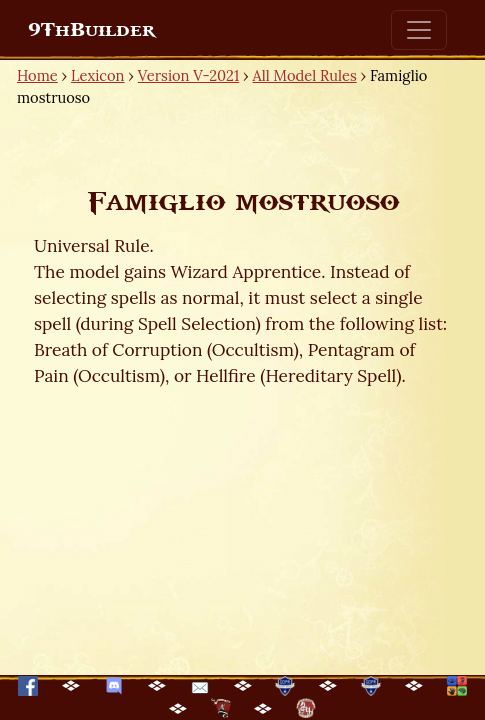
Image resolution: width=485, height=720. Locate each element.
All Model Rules (305, 75)
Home (37, 75)
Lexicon (97, 75)
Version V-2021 (188, 75)
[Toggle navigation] (419, 30)
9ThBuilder (91, 30)
